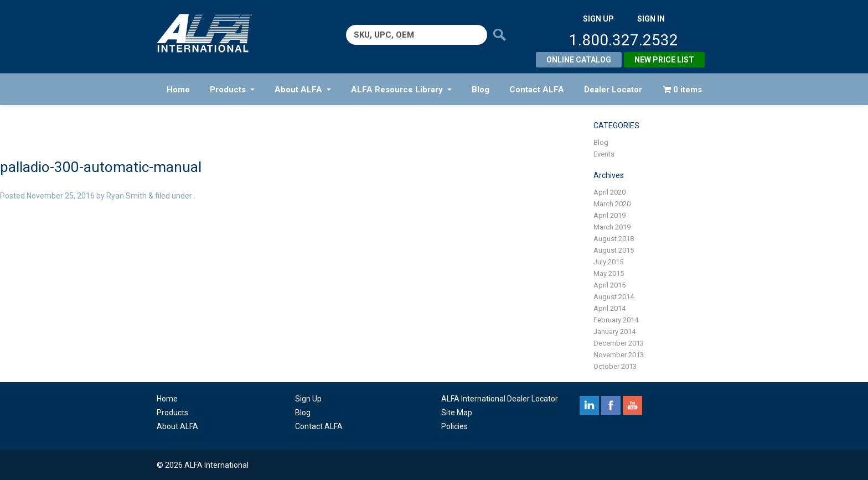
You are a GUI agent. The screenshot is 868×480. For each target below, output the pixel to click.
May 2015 (609, 273)
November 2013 (619, 355)
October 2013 (615, 366)
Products (232, 90)
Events (604, 154)
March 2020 (612, 204)
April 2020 (609, 192)
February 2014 (616, 320)
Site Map (457, 413)
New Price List (664, 60)
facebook (611, 405)
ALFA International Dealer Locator (500, 399)
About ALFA (303, 90)
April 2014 (609, 308)
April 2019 (609, 215)
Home (178, 90)
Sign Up (308, 399)
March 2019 (612, 227)
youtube (632, 405)
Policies (454, 426)
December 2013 (619, 343)
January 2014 (614, 332)
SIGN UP (598, 19)
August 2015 (614, 250)
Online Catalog (579, 60)
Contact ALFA (537, 90)
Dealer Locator (613, 90)
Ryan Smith (126, 196)
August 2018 (614, 239)
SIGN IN (651, 19)
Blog (480, 90)
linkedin (589, 405)
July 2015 (608, 262)
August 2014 (614, 297)
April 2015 (609, 285)
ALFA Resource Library (401, 90)
